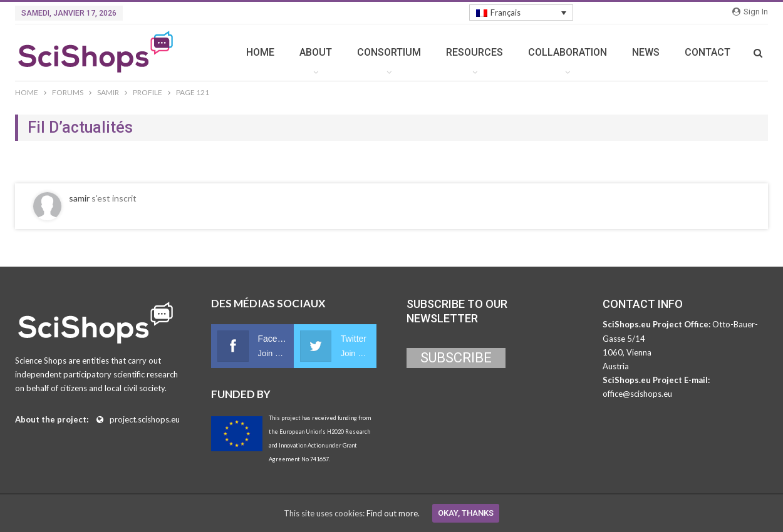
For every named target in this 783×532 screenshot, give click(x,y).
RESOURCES (474, 52)
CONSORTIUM (389, 52)
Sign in (750, 12)
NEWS (646, 52)
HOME (260, 52)
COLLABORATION (568, 52)
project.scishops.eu (145, 419)
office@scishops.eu (637, 394)
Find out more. (393, 513)
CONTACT (708, 52)
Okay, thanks (466, 513)
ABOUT (316, 52)
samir (79, 198)
